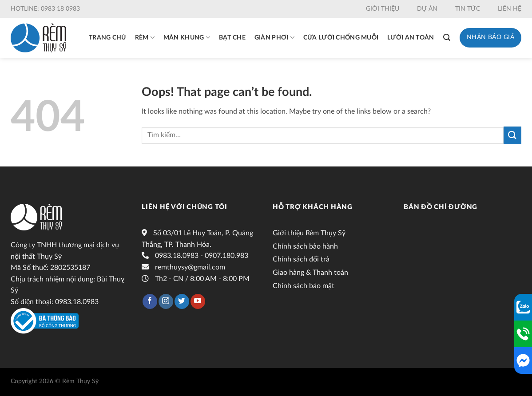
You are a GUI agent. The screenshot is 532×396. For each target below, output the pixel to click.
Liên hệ (510, 9)
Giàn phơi (274, 38)
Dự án (427, 9)
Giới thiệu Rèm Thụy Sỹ (309, 233)
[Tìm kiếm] (447, 38)
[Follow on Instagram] (166, 301)
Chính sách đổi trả (301, 259)
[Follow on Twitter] (182, 301)
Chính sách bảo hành (305, 246)
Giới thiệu (383, 9)
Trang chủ (107, 38)
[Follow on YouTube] (198, 301)
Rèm (145, 38)
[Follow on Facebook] (150, 301)
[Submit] (512, 135)
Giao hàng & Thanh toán (310, 273)
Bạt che (232, 38)
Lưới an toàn (411, 38)
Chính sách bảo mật (304, 286)
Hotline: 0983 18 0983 (45, 9)
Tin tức (468, 9)
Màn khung (187, 38)
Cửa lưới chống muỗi (341, 38)
